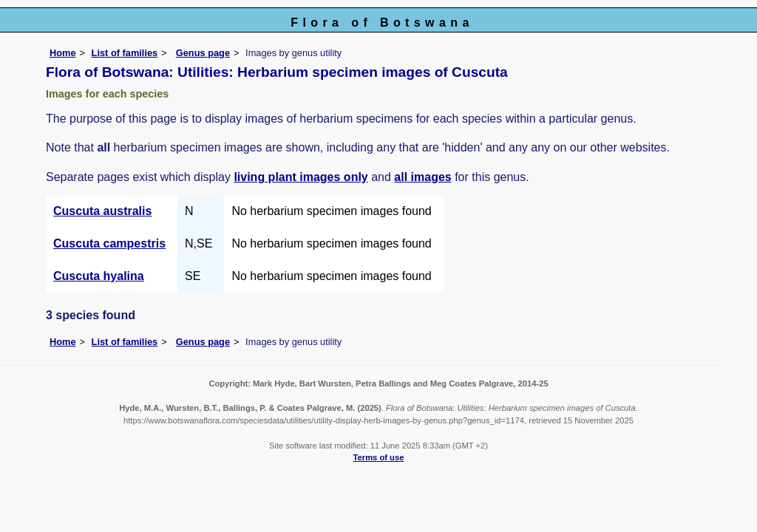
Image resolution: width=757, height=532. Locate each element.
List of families (125, 53)
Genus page (203, 53)
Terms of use (379, 457)
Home (63, 53)
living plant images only (301, 177)
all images (422, 177)
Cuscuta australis (102, 211)
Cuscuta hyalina (99, 276)
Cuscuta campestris (109, 243)
